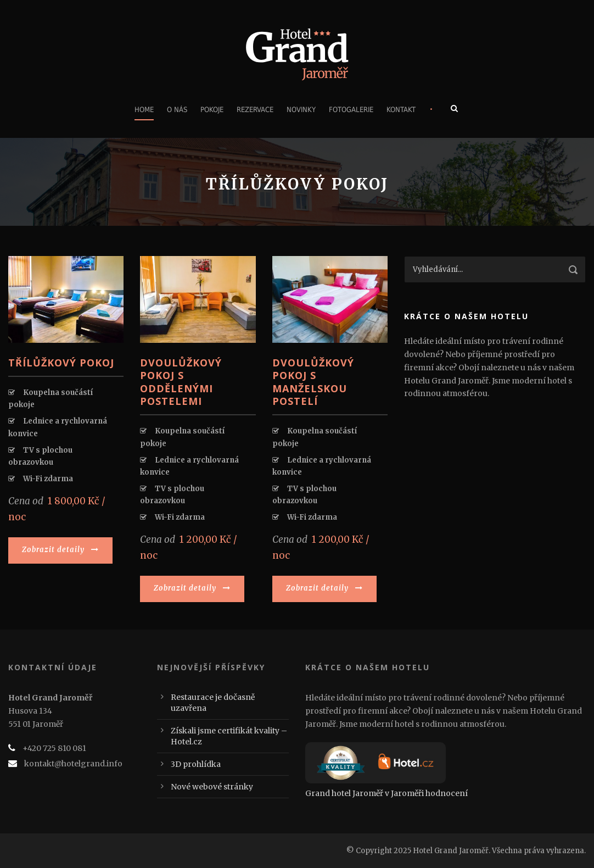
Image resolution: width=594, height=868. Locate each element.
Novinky (301, 110)
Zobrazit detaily (60, 550)
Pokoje (212, 110)
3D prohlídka (196, 764)
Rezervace (255, 110)
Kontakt (401, 110)
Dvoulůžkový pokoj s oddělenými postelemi (181, 382)
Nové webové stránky (212, 787)
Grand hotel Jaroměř (344, 793)
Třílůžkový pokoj (61, 363)
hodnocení (447, 793)
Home (144, 110)
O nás (177, 110)
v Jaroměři (404, 793)
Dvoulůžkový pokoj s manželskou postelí (313, 382)
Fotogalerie (351, 110)
